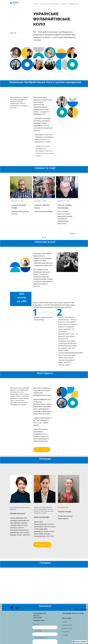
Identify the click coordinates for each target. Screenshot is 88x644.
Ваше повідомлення (41, 640)
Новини (36, 4)
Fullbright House (73, 4)
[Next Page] (67, 233)
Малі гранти (55, 4)
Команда (64, 4)
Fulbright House (67, 628)
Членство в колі (45, 4)
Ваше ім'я (36, 626)
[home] (21, 3)
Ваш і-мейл (38, 633)
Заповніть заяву (40, 317)
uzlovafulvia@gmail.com (76, 612)
